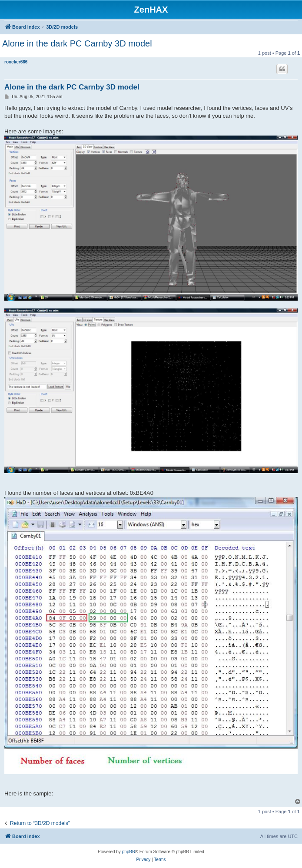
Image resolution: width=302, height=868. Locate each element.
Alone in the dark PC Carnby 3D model (77, 43)
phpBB (129, 852)
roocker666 (16, 62)
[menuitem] (143, 860)
